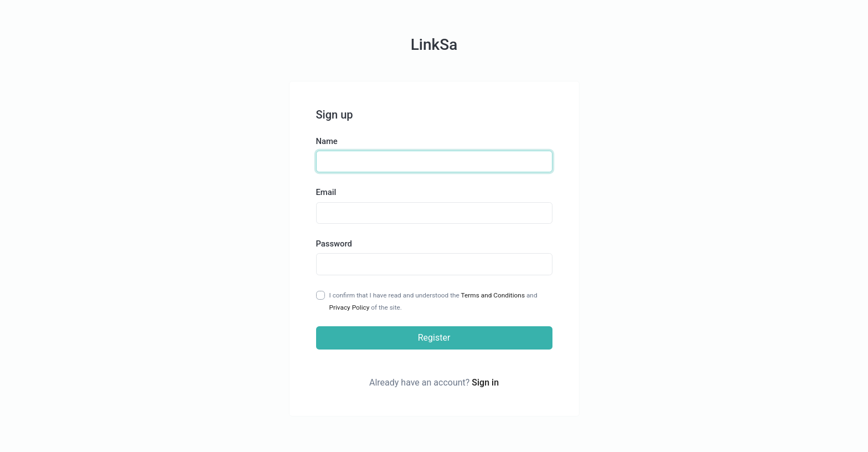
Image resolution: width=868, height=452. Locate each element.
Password (334, 244)
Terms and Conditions (493, 295)
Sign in (485, 382)
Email (326, 192)
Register (434, 338)
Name (327, 141)
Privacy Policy (350, 307)
